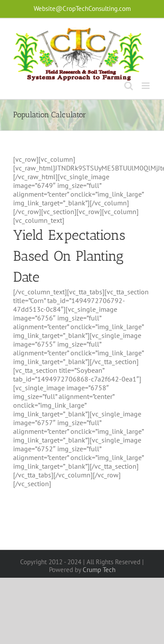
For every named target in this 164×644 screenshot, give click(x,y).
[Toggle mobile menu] (146, 86)
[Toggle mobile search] (129, 86)
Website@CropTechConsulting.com (82, 9)
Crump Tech (99, 570)
